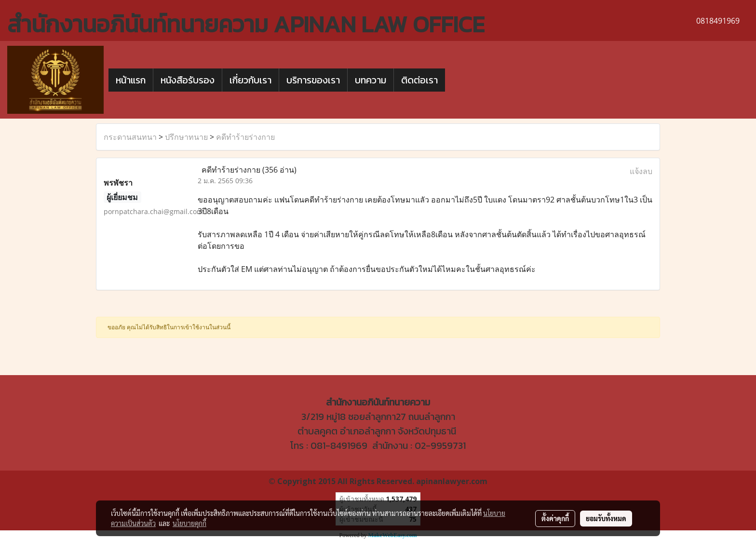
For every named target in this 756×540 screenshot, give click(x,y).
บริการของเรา (313, 80)
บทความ (371, 80)
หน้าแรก (131, 80)
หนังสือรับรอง (188, 80)
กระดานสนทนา (130, 137)
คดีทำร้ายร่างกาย (245, 137)
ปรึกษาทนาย (186, 137)
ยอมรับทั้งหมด (606, 518)
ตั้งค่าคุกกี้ (555, 518)
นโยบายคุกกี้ (189, 523)
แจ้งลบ (641, 171)
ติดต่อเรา (419, 80)
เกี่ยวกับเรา (250, 80)
